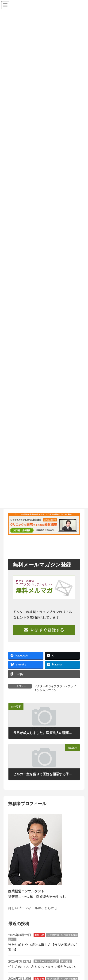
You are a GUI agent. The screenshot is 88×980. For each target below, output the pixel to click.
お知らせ (39, 935)
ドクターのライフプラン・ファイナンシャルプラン (55, 688)
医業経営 (66, 961)
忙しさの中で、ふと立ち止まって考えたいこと (42, 967)
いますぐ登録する (44, 630)
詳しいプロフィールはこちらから (33, 908)
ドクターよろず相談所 (46, 961)
